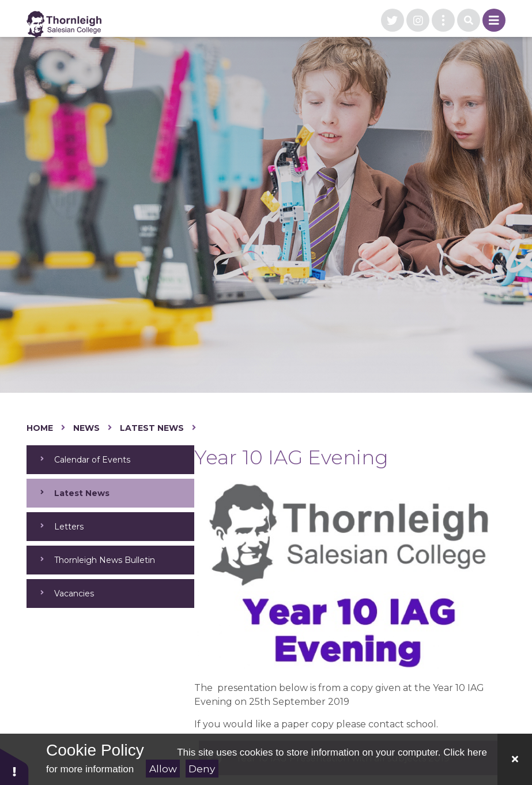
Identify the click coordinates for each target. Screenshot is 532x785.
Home (40, 428)
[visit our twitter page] (393, 20)
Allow (163, 769)
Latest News (152, 428)
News (86, 428)
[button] (14, 766)
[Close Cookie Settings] (515, 759)
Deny (202, 769)
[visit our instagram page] (418, 20)
